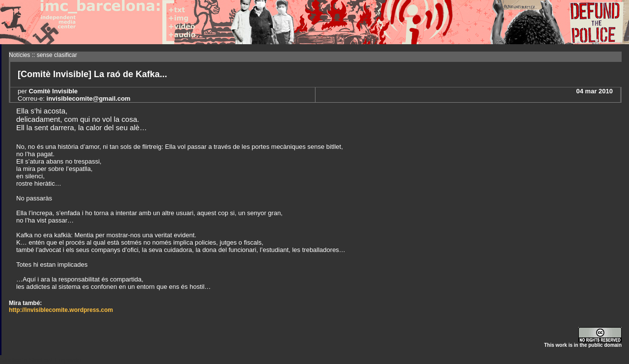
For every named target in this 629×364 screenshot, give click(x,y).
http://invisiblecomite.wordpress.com (61, 310)
